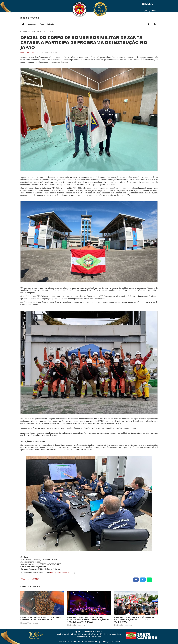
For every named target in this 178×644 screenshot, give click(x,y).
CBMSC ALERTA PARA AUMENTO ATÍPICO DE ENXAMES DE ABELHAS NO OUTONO (41, 619)
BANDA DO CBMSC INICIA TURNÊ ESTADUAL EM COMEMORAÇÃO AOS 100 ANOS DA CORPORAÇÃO (134, 620)
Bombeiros (27, 579)
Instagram (54, 573)
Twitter (78, 573)
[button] (149, 24)
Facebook (63, 573)
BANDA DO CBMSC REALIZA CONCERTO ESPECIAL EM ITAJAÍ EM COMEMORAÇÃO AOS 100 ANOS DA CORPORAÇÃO (88, 620)
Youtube (71, 573)
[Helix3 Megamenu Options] (148, 4)
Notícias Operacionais (29, 623)
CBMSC (36, 579)
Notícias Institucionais (29, 53)
